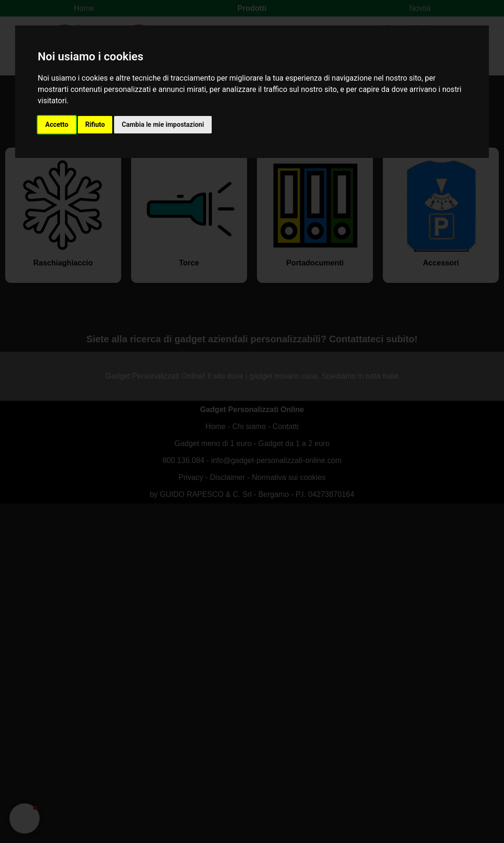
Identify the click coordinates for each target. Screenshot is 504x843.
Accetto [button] (57, 124)
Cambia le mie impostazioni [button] (163, 124)
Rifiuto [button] (95, 124)
